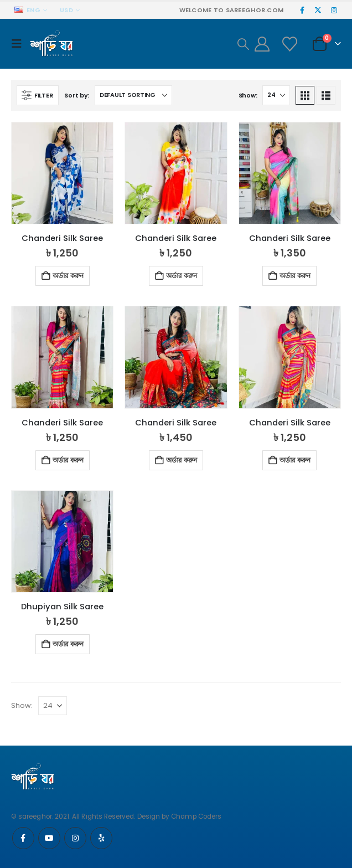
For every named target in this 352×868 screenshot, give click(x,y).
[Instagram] (334, 10)
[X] (318, 10)
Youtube (49, 838)
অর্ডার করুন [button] (68, 276)
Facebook (23, 838)
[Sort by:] (133, 95)
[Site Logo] (52, 44)
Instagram (75, 838)
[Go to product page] (62, 173)
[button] (19, 44)
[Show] (276, 95)
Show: (248, 95)
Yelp (101, 838)
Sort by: (77, 95)
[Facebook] (302, 10)
